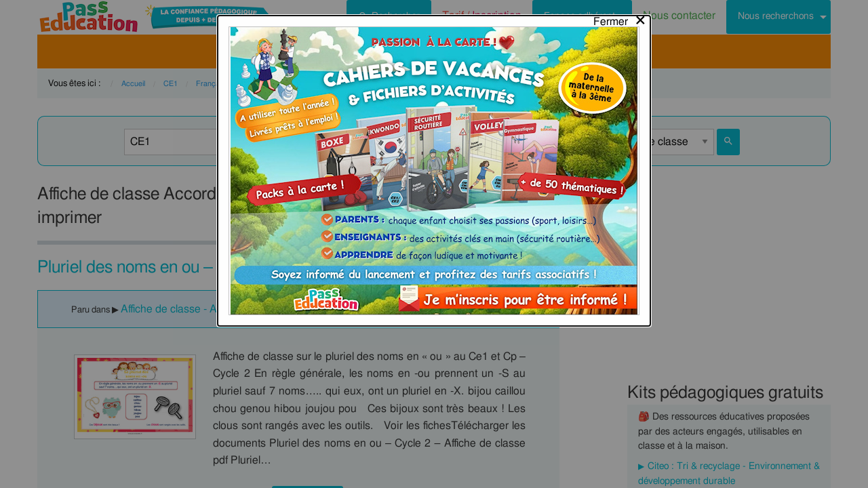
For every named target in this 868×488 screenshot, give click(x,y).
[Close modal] (620, 18)
